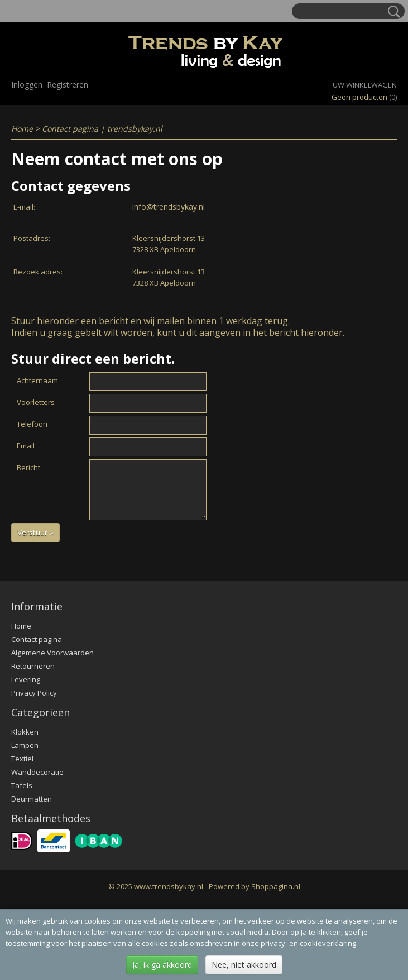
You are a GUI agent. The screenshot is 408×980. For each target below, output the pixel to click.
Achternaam (37, 380)
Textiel (22, 759)
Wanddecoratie (37, 772)
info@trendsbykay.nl (169, 207)
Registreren (68, 85)
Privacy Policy (34, 693)
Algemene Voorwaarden (52, 653)
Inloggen (27, 85)
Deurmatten (32, 799)
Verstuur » (35, 532)
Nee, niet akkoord (244, 965)
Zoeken (392, 12)
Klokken (25, 732)
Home (22, 129)
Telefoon (32, 424)
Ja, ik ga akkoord (162, 965)
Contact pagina (37, 639)
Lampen (25, 745)
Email (26, 446)
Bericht (28, 467)
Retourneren (33, 666)
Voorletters (36, 402)
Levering (26, 679)
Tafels (22, 785)
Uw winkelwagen (365, 85)
